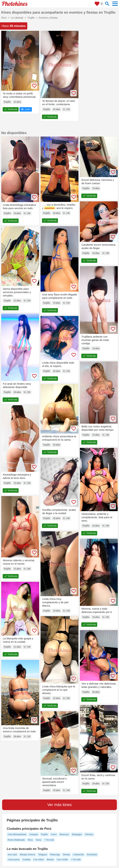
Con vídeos (39, 859)
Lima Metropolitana (17, 834)
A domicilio (78, 854)
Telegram (43, 854)
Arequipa (33, 834)
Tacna (39, 840)
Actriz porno (14, 859)
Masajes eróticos (28, 854)
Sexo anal (12, 854)
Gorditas (26, 859)
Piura (30, 840)
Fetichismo (92, 854)
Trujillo (44, 834)
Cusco (54, 834)
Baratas (50, 859)
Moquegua (77, 834)
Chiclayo (89, 834)
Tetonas (66, 854)
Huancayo (64, 834)
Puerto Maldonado (16, 840)
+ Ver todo (49, 840)
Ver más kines (59, 805)
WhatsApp (55, 854)
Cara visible (62, 859)
